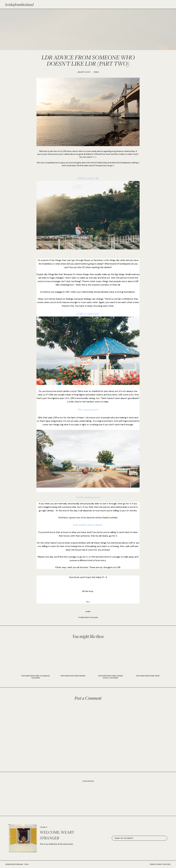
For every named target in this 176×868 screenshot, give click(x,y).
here (94, 157)
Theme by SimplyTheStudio (160, 864)
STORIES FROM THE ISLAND (88, 617)
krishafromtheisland (19, 4)
